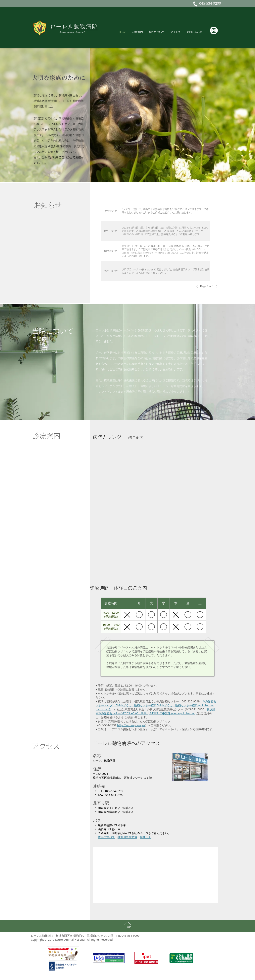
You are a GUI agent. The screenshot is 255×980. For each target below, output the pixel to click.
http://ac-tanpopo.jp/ (131, 725)
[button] (194, 32)
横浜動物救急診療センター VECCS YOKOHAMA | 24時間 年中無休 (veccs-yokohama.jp (155, 711)
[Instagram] (214, 31)
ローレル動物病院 (74, 26)
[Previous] (198, 286)
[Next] (216, 286)
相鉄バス (145, 837)
